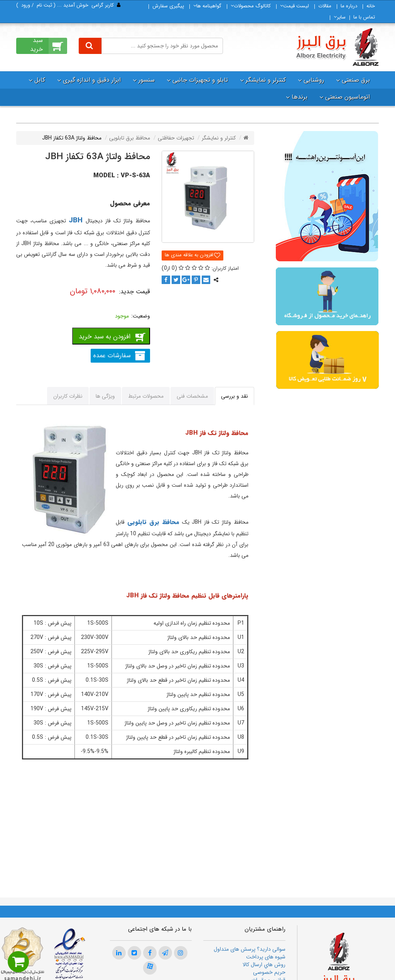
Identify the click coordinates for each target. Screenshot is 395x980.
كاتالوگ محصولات (251, 6)
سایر (340, 17)
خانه (371, 6)
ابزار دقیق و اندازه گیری (92, 80)
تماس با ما (364, 17)
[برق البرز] (337, 47)
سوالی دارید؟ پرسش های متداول (250, 949)
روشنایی (314, 80)
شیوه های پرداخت (266, 957)
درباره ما (349, 6)
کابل (40, 80)
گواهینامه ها (207, 6)
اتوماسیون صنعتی (348, 97)
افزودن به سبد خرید (105, 337)
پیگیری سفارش (168, 6)
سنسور (147, 80)
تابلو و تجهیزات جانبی (200, 80)
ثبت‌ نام (44, 5)
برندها (300, 97)
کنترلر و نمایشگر (266, 80)
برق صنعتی (356, 80)
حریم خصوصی (269, 972)
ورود (26, 5)
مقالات (325, 6)
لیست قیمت (295, 6)
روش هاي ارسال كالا (264, 965)
